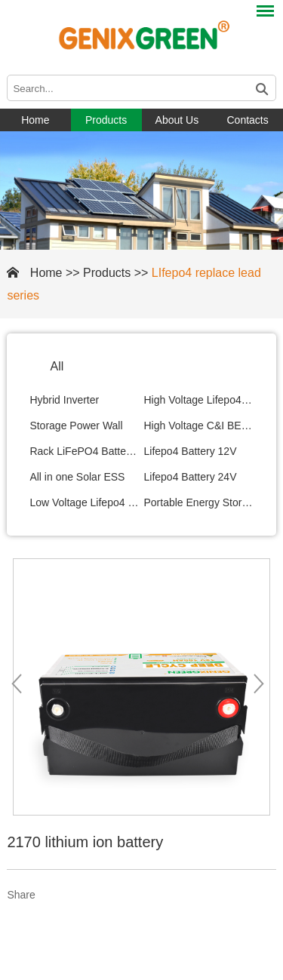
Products (106, 120)
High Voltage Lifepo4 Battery (199, 400)
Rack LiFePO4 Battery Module (84, 451)
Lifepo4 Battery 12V (191, 451)
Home (35, 120)
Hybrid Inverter (64, 400)
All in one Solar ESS (77, 477)
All (57, 366)
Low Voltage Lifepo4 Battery (84, 502)
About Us (177, 120)
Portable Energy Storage (199, 502)
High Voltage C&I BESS (199, 425)
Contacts (248, 120)
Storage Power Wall (76, 425)
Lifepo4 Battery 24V (191, 477)
